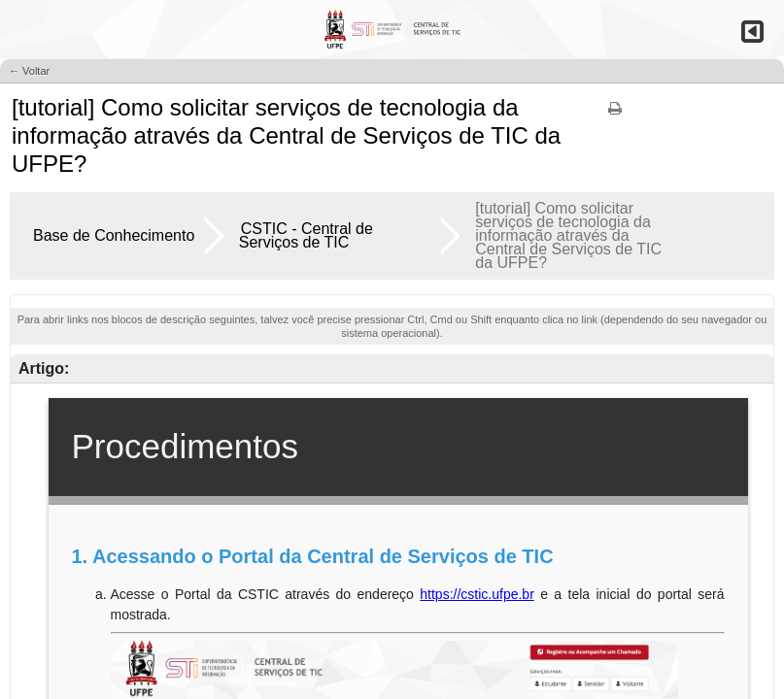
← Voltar (29, 71)
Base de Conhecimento (114, 235)
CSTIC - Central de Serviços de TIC (306, 235)
